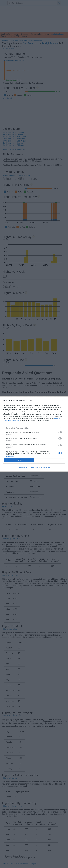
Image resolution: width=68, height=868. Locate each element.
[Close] (64, 401)
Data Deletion (22, 467)
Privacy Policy (46, 467)
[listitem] (34, 428)
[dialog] (34, 434)
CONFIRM (19, 460)
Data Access (34, 467)
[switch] (60, 432)
